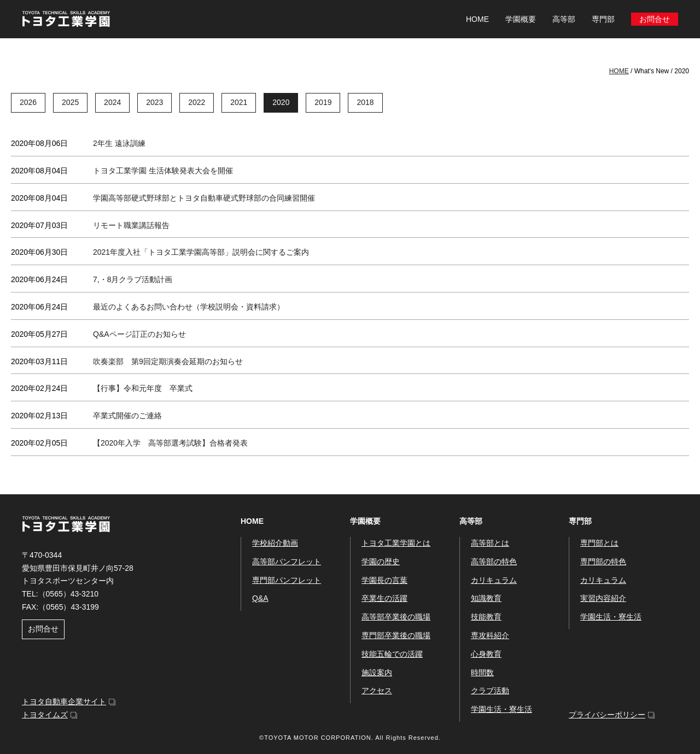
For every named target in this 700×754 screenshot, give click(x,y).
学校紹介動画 (275, 543)
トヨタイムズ (45, 715)
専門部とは (599, 543)
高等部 (471, 521)
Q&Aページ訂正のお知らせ (139, 334)
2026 (28, 102)
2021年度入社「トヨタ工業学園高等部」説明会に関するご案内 (201, 252)
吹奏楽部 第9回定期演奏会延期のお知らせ (168, 361)
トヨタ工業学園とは (396, 543)
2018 (365, 102)
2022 (197, 102)
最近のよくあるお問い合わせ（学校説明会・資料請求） (189, 307)
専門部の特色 (603, 562)
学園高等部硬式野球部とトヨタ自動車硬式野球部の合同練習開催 (204, 198)
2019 (323, 102)
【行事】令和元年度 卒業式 (143, 388)
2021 (239, 102)
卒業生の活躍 (384, 598)
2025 (70, 102)
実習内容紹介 (603, 598)
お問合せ (655, 19)
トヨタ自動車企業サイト (64, 702)
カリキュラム (494, 580)
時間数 (482, 673)
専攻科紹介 (490, 635)
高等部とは (490, 543)
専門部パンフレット (287, 580)
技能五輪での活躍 (392, 654)
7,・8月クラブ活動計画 (133, 279)
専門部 (580, 521)
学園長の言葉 (384, 580)
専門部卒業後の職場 (396, 635)
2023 (154, 102)
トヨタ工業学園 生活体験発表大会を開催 (163, 171)
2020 (281, 102)
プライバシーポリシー (607, 715)
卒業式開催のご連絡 (127, 416)
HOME (477, 19)
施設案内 (377, 673)
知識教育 (486, 598)
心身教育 (486, 654)
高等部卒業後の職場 (396, 617)
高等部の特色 (494, 562)
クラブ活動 (490, 691)
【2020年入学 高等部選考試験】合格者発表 (170, 443)
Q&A (260, 598)
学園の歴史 (381, 562)
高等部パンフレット (287, 562)
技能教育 (486, 617)
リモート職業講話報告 (131, 225)
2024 (112, 102)
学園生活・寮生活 (501, 709)
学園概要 (365, 521)
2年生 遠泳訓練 (119, 143)
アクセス (377, 691)
